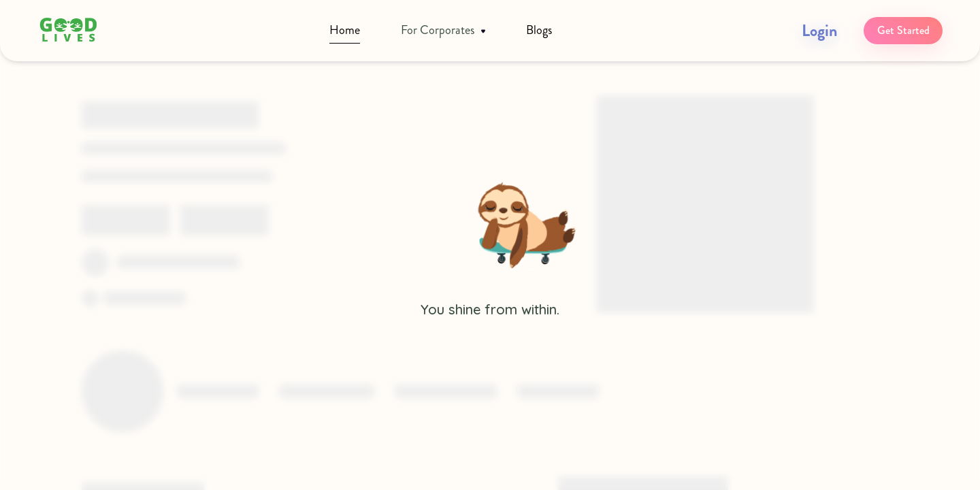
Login (819, 31)
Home (345, 30)
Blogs (539, 30)
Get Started (903, 30)
